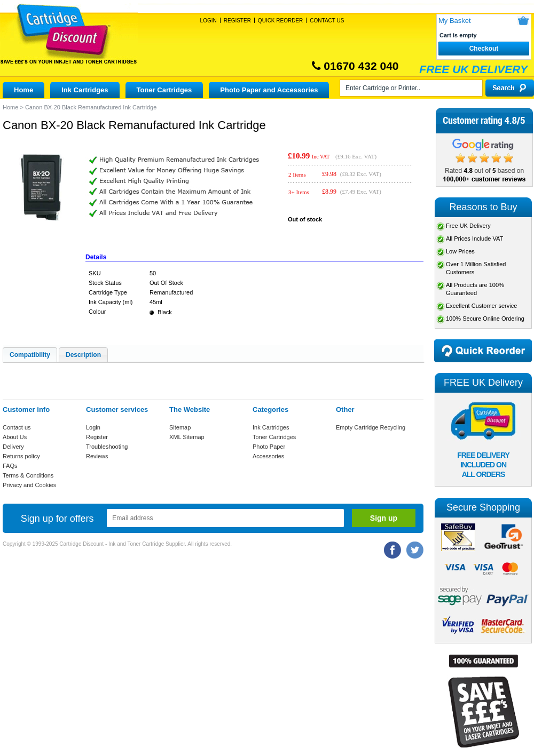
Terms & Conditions (28, 475)
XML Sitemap (187, 437)
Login (209, 21)
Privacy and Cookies (29, 485)
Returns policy (21, 456)
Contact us (17, 427)
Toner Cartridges (164, 90)
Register (237, 21)
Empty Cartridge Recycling (371, 427)
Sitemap (180, 427)
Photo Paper (269, 447)
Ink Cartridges (85, 90)
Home (23, 90)
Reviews (97, 456)
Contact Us (327, 21)
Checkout (484, 49)
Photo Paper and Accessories (269, 90)
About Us (15, 437)
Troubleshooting (107, 447)
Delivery (13, 447)
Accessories (268, 456)
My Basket (455, 21)
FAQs (10, 466)
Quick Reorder (280, 21)
